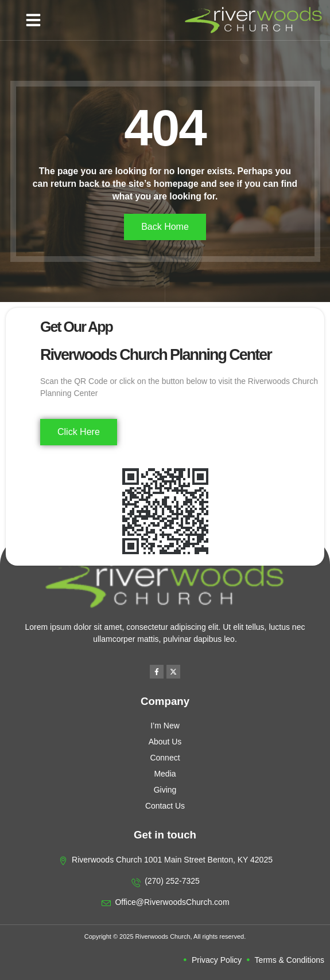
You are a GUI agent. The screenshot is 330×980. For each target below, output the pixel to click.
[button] (33, 20)
